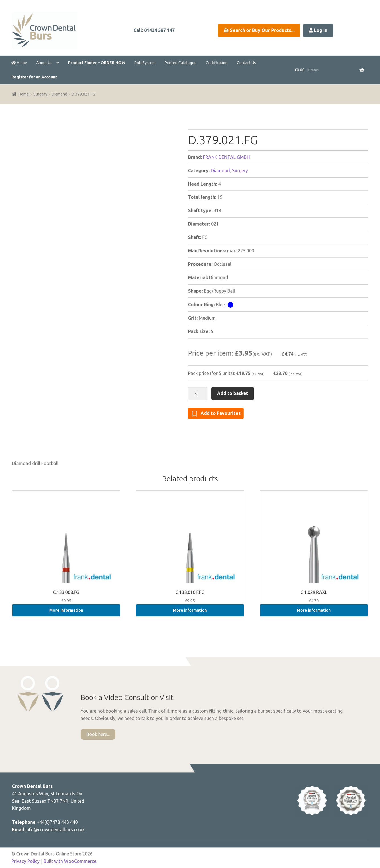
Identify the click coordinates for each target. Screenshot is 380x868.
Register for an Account (34, 77)
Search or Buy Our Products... (259, 30)
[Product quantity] (198, 394)
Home (19, 63)
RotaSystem (145, 63)
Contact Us (246, 63)
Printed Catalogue (181, 63)
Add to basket (233, 393)
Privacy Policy (25, 861)
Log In (318, 30)
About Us (44, 63)
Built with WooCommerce (70, 861)
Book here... (98, 734)
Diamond (59, 94)
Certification (217, 63)
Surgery (40, 94)
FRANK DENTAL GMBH (226, 157)
